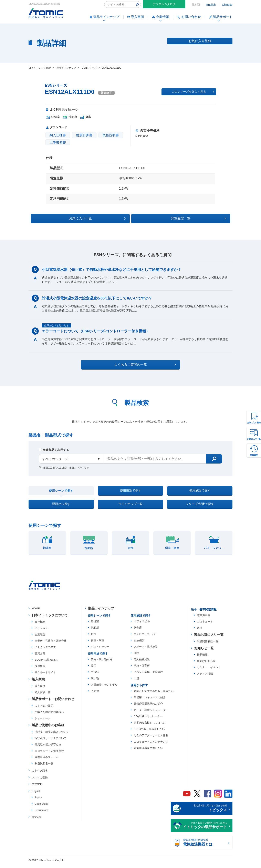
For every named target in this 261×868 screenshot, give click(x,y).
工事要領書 (58, 142)
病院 (136, 656)
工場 (136, 682)
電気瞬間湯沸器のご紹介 (148, 707)
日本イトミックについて (50, 619)
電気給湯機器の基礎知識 (205, 847)
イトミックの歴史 (45, 651)
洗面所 (95, 631)
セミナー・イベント (209, 671)
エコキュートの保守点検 (49, 754)
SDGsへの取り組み (46, 663)
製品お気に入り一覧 (209, 638)
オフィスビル (142, 625)
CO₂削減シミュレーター (148, 720)
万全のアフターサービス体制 (151, 739)
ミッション (41, 632)
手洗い (95, 675)
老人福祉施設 (142, 663)
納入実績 (38, 683)
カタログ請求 (40, 774)
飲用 (94, 669)
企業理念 (40, 638)
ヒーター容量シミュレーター (151, 713)
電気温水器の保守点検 (48, 748)
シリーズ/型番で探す (200, 507)
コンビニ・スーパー (146, 637)
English (211, 5)
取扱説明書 (111, 135)
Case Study (41, 807)
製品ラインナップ (101, 612)
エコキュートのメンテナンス (151, 745)
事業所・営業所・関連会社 (51, 644)
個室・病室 (98, 644)
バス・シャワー (100, 650)
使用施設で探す (200, 491)
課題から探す (61, 507)
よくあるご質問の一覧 (134, 364)
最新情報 (202, 658)
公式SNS (37, 788)
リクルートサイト (45, 676)
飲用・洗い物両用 (102, 663)
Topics (38, 801)
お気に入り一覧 (254, 439)
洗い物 (95, 682)
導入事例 (40, 690)
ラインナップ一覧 (130, 507)
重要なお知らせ (206, 665)
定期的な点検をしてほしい (150, 726)
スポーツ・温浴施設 (146, 650)
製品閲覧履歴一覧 (208, 645)
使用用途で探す (130, 491)
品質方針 (40, 657)
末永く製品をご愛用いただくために (205, 829)
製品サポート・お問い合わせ (53, 703)
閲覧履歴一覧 (166, 218)
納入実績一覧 (43, 696)
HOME (36, 612)
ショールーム (43, 722)
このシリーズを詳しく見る (193, 92)
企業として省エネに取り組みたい (154, 694)
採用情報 (40, 670)
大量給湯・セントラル (104, 688)
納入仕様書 (58, 135)
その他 (95, 694)
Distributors (41, 814)
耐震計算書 (84, 135)
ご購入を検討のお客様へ (49, 716)
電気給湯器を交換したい (148, 751)
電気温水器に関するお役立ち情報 (205, 812)
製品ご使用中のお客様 (48, 729)
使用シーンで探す (61, 491)
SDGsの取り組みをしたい (149, 732)
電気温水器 (204, 619)
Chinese (227, 5)
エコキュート (205, 625)
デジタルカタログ (164, 4)
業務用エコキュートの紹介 (150, 701)
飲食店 (138, 631)
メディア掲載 (205, 677)
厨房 (94, 637)
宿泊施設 (139, 644)
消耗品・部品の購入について (52, 735)
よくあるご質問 (44, 709)
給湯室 (95, 625)
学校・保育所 (142, 669)
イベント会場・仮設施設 (148, 675)
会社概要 (40, 625)
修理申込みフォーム (47, 761)
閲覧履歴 (254, 455)
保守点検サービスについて (51, 742)
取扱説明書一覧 (44, 767)
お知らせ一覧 (204, 652)
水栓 (200, 631)
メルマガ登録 (40, 781)
